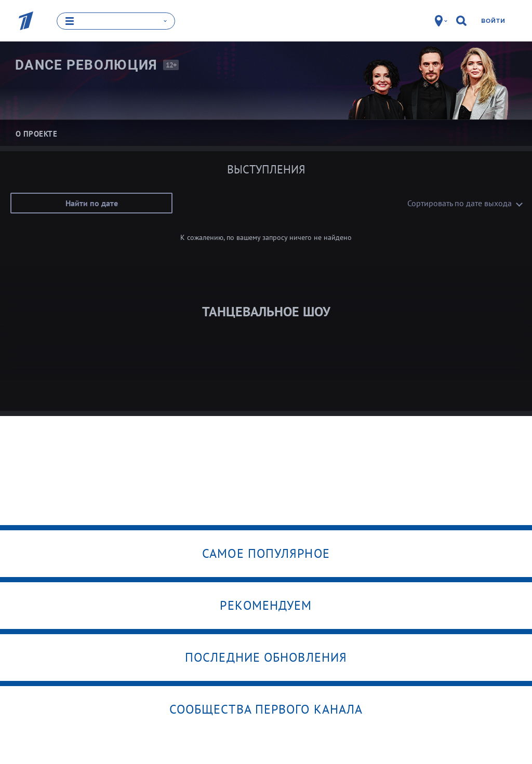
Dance (87, 65)
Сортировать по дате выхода (460, 203)
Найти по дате (92, 203)
